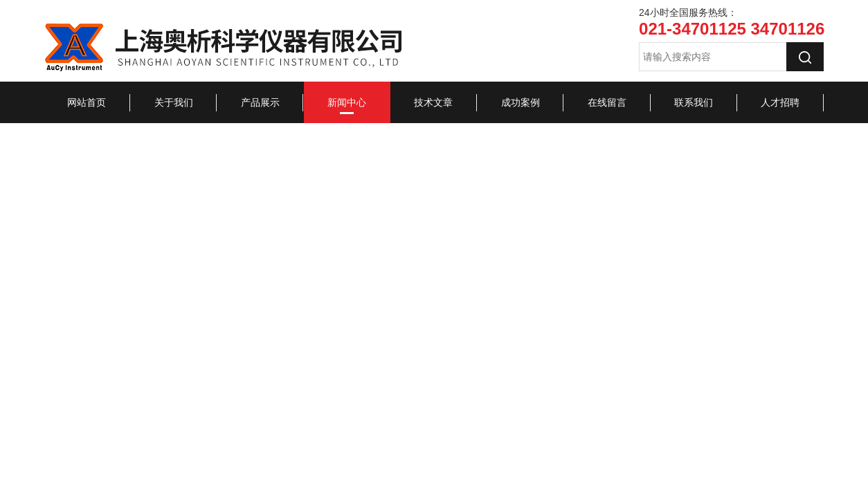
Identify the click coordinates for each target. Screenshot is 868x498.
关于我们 (174, 102)
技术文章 (433, 102)
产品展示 (260, 102)
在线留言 (607, 102)
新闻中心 (347, 102)
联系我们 (694, 102)
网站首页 (87, 102)
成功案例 (521, 102)
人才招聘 (780, 102)
